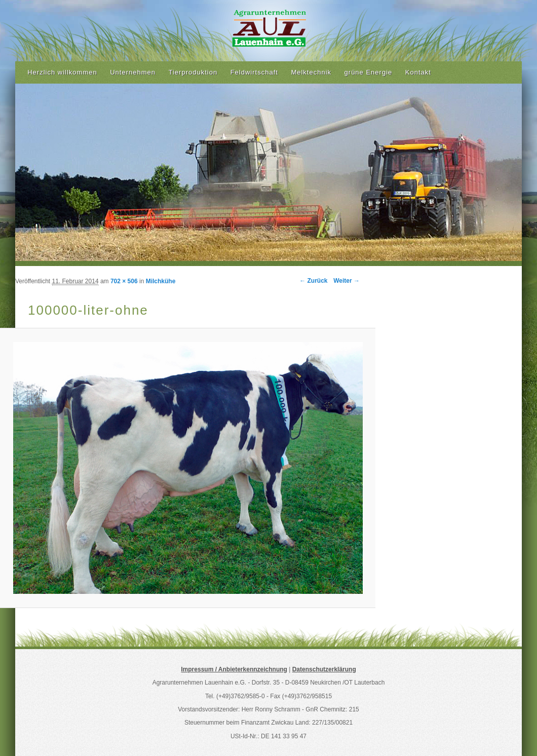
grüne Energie (369, 72)
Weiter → (347, 281)
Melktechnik (311, 72)
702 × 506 (124, 281)
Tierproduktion (193, 72)
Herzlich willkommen (62, 72)
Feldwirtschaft (254, 72)
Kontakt (418, 72)
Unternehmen (133, 72)
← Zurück (313, 281)
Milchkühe (161, 281)
